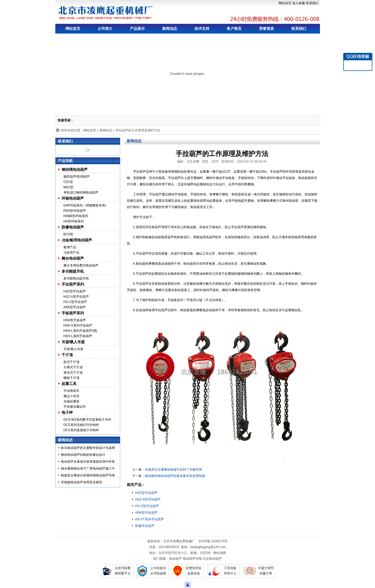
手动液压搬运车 (75, 407)
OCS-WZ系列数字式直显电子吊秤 (87, 420)
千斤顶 (67, 355)
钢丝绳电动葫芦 (75, 169)
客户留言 (234, 29)
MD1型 (68, 187)
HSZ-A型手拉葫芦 (76, 297)
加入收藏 (299, 3)
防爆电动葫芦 (73, 227)
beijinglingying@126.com (208, 547)
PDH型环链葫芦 (75, 211)
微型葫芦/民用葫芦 (77, 177)
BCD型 (68, 234)
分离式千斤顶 (73, 367)
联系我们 (312, 3)
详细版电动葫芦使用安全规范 (82, 482)
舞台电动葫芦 (73, 258)
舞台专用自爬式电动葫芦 (81, 265)
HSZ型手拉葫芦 (75, 291)
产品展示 (137, 29)
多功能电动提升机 (76, 278)
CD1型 (68, 182)
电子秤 (67, 412)
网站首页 (285, 3)
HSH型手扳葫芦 (75, 320)
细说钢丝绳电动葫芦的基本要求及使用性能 (175, 476)
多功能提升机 (73, 271)
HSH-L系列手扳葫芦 (78, 336)
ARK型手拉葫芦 (75, 307)
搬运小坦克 (71, 396)
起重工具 (69, 384)
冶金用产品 (71, 252)
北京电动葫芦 (212, 559)
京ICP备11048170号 (213, 541)
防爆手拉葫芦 (145, 526)
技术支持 (202, 29)
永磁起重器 (71, 401)
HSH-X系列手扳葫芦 (78, 325)
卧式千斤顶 (71, 362)
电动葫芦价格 (192, 559)
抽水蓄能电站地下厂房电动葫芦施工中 (88, 468)
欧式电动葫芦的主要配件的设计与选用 (88, 448)
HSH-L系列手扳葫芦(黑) (80, 331)
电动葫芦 (175, 559)
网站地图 (220, 553)
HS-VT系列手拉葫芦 (150, 519)
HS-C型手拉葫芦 (75, 302)
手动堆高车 (71, 391)
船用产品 (70, 247)
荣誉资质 (266, 29)
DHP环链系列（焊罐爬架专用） (86, 205)
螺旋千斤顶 (71, 378)
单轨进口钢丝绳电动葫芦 (81, 192)
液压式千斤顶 (73, 373)
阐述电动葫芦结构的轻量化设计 (83, 455)
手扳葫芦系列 (73, 313)
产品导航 (65, 161)
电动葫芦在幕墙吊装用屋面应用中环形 (88, 462)
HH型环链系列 (74, 221)
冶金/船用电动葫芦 (77, 240)
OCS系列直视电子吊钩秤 (81, 430)
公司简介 (105, 29)
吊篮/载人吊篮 (73, 342)
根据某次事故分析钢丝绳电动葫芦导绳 (88, 475)
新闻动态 (170, 29)
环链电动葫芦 (73, 198)
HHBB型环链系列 (76, 216)
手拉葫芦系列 (73, 284)
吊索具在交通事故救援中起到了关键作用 (173, 470)
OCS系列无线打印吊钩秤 (81, 425)
